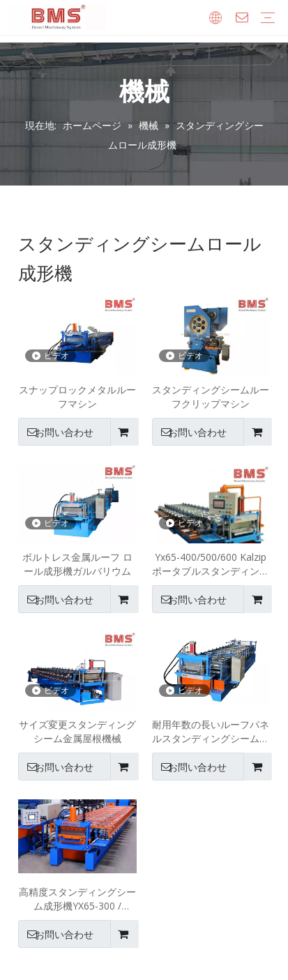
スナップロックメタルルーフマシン (77, 397)
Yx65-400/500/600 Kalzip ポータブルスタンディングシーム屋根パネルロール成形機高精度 (211, 564)
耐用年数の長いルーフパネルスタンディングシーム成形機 (211, 732)
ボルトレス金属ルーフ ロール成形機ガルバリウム (77, 564)
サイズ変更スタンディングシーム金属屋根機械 (77, 731)
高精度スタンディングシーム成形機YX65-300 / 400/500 (77, 899)
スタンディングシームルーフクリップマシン (211, 397)
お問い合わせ (56, 432)
